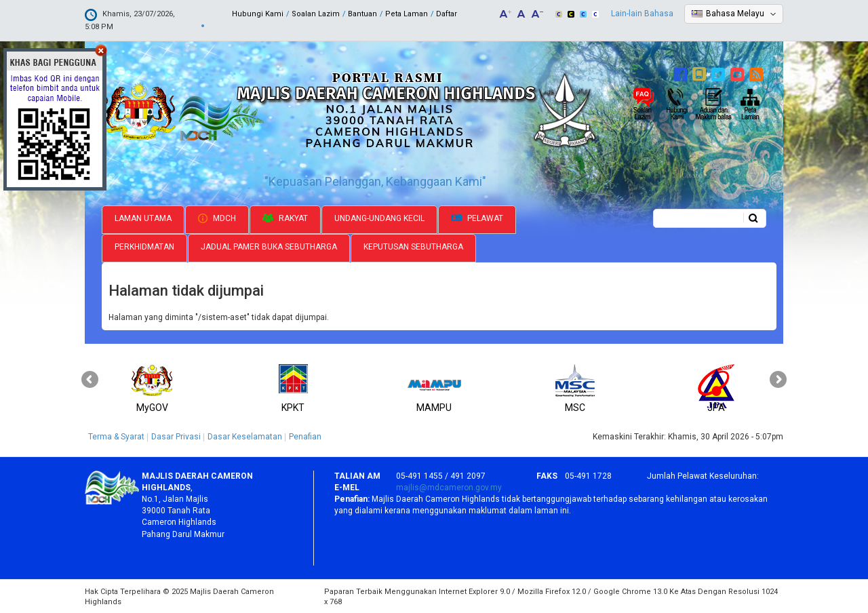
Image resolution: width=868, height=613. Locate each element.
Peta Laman (407, 14)
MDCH (217, 217)
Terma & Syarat (116, 435)
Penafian (305, 435)
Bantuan (362, 14)
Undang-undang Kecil (379, 217)
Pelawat (477, 217)
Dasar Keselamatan (245, 435)
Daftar (447, 14)
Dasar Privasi (176, 435)
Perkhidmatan (144, 245)
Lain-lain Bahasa (642, 14)
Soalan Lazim (316, 14)
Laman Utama (143, 217)
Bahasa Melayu (735, 14)
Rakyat (285, 217)
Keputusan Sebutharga (413, 245)
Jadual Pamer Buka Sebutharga (269, 245)
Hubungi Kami (258, 14)
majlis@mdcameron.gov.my (449, 486)
